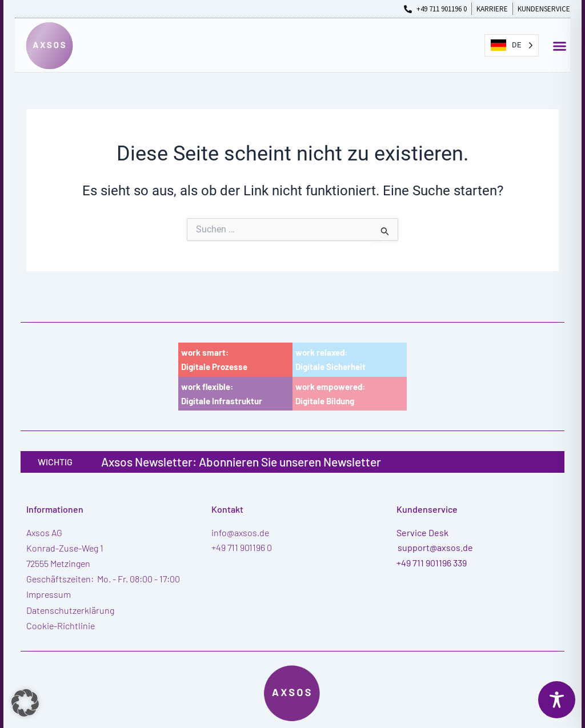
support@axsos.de (435, 547)
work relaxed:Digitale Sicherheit (330, 359)
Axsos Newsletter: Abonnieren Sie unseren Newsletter (241, 462)
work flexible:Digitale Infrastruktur (222, 394)
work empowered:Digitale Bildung (330, 394)
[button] (560, 46)
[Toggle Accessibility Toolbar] (557, 700)
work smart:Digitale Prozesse (214, 359)
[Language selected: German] (512, 45)
